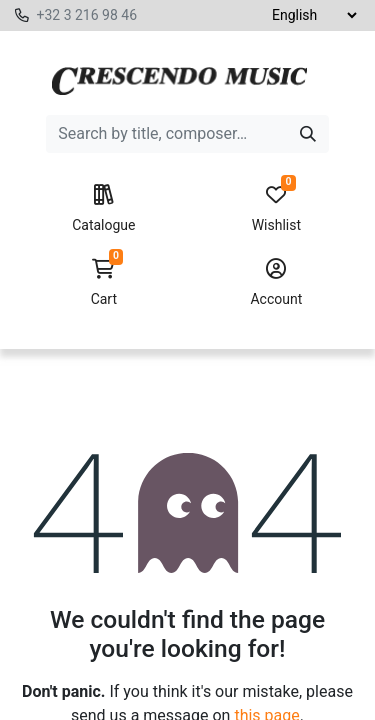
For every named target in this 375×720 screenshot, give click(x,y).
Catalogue (103, 209)
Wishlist (276, 209)
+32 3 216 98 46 (86, 15)
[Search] (308, 134)
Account (276, 283)
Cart (103, 283)
